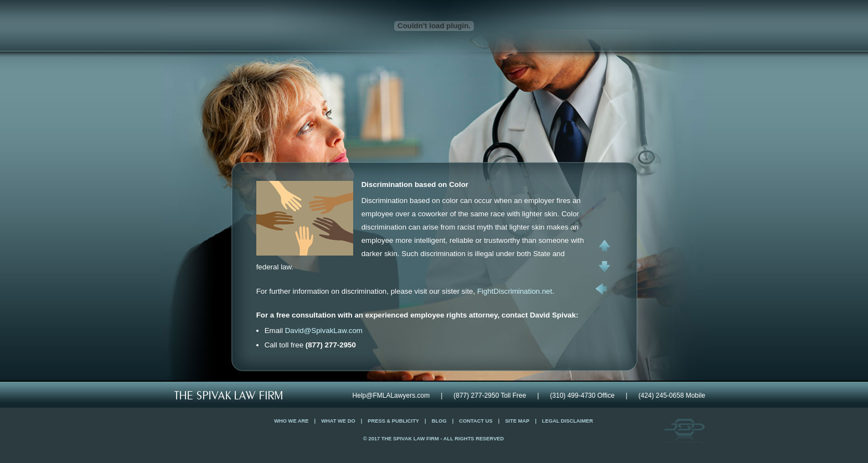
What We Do (338, 421)
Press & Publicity (393, 421)
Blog (439, 421)
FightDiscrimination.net (515, 291)
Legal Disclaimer (567, 421)
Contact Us (476, 421)
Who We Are (291, 421)
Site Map (517, 421)
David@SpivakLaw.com (324, 331)
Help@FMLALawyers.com (391, 396)
